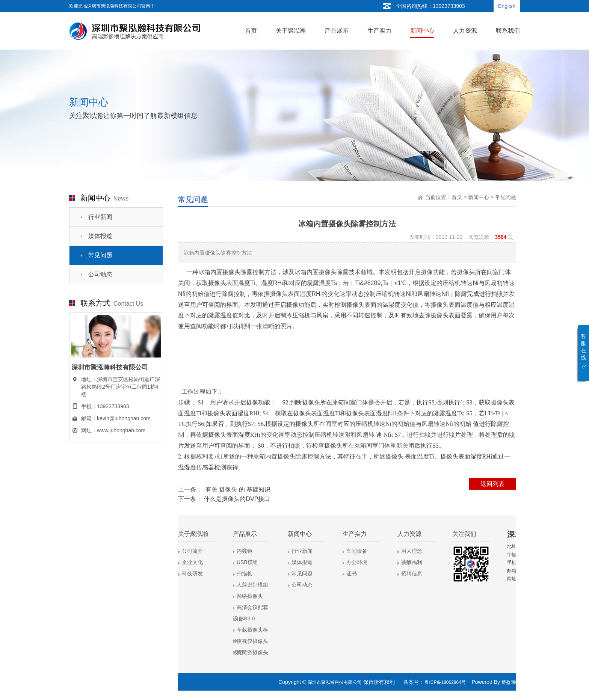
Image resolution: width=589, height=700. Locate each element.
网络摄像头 (250, 596)
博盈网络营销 (515, 682)
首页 (457, 197)
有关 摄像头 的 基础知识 (237, 490)
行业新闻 (100, 217)
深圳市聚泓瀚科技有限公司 (335, 682)
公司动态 (100, 274)
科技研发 (192, 573)
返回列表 (492, 484)
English (507, 6)
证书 (352, 573)
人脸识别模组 (252, 585)
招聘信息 (412, 573)
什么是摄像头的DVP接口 (237, 499)
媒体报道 (100, 236)
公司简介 (192, 551)
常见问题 (100, 255)
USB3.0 (246, 619)
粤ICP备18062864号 (445, 682)
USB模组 (247, 562)
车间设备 (357, 551)
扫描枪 (245, 573)
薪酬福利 (412, 562)
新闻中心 (479, 197)
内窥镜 (245, 551)
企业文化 (192, 562)
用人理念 (412, 551)
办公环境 (357, 562)
